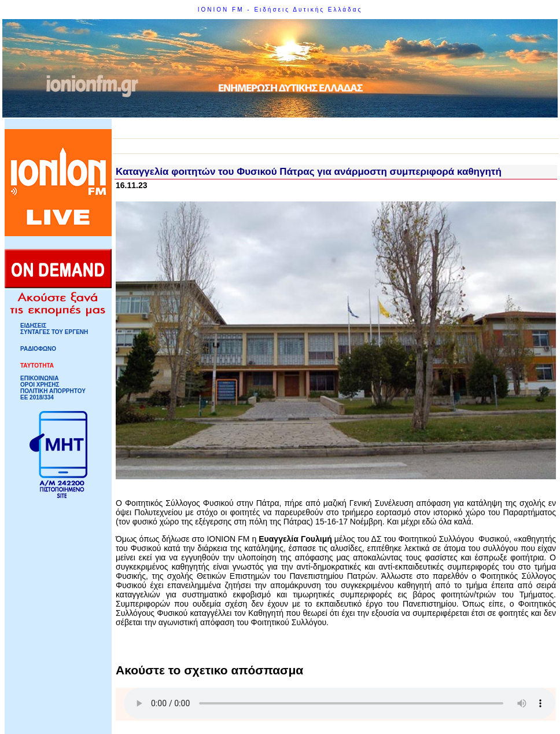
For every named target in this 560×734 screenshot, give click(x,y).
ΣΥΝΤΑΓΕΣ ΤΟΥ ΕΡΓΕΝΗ (54, 332)
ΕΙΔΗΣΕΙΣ (33, 326)
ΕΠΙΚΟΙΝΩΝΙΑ (39, 378)
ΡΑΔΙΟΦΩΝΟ (38, 349)
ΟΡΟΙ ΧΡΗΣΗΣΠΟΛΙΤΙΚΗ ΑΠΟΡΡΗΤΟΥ (53, 388)
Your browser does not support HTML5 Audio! (340, 703)
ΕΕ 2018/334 (37, 397)
